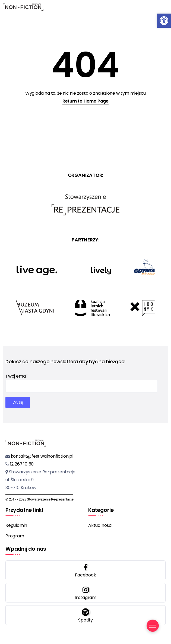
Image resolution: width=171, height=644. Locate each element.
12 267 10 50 (21, 464)
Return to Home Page (85, 101)
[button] (164, 21)
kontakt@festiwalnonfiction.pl (42, 456)
